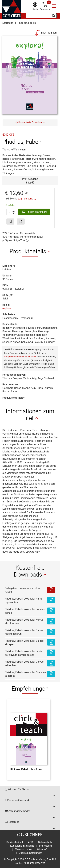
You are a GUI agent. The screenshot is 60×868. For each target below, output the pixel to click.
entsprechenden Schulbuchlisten (20, 357)
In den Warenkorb (34, 212)
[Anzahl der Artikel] (11, 212)
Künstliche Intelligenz (22, 846)
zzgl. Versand (26, 199)
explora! (7, 308)
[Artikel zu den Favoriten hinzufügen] (10, 222)
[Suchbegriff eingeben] (41, 16)
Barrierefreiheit (15, 842)
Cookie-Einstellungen (31, 853)
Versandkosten (24, 849)
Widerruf (42, 849)
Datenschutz (45, 842)
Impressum (46, 846)
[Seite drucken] (21, 222)
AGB (30, 842)
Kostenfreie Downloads (30, 122)
